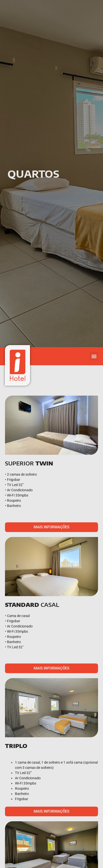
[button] (94, 356)
